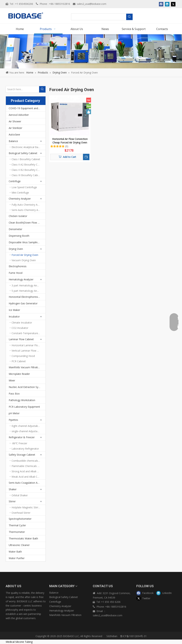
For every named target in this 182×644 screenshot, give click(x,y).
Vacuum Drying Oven (24, 260)
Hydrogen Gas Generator (23, 303)
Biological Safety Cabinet (23, 153)
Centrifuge (15, 181)
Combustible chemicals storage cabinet (29, 461)
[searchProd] (99, 17)
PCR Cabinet (19, 361)
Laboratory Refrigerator (25, 449)
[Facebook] (145, 593)
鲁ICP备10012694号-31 (133, 636)
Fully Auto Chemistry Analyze (28, 205)
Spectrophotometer (20, 519)
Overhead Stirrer (21, 513)
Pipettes (13, 420)
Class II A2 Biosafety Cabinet (28, 165)
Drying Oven (16, 249)
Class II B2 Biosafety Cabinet (28, 170)
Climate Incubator (22, 323)
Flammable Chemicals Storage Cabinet (29, 466)
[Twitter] (145, 598)
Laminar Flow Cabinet (21, 339)
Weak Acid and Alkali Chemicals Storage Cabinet (29, 477)
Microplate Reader (19, 374)
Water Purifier (17, 558)
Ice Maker (14, 310)
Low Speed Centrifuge (24, 187)
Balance (13, 141)
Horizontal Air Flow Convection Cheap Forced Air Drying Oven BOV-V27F (70, 141)
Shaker (13, 489)
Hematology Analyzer (21, 279)
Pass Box (14, 394)
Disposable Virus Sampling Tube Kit (27, 242)
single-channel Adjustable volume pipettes (29, 431)
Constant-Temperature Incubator (29, 333)
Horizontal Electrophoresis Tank (27, 297)
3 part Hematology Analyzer (28, 285)
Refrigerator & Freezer (22, 437)
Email (100, 611)
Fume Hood (16, 273)
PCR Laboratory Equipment (24, 407)
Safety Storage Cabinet (22, 455)
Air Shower (15, 121)
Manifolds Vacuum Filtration (25, 367)
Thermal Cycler (17, 525)
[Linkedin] (165, 593)
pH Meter (14, 413)
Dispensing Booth (19, 236)
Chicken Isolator (18, 216)
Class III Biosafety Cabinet (27, 175)
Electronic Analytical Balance (28, 147)
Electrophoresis (18, 266)
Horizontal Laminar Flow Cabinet (29, 345)
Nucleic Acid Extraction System (26, 387)
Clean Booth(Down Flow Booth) (27, 223)
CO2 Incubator (20, 328)
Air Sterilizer (15, 128)
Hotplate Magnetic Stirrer (26, 507)
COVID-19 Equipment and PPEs (27, 108)
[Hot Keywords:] (129, 17)
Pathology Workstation (22, 400)
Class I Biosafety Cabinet (26, 159)
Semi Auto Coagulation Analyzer (27, 483)
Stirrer (12, 501)
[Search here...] (22, 89)
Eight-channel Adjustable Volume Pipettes (29, 426)
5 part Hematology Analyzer (28, 291)
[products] (91, 51)
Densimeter (15, 229)
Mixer (12, 380)
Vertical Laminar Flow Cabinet (29, 351)
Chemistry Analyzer (20, 199)
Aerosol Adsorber (19, 115)
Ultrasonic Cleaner (19, 545)
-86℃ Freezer (19, 443)
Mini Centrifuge (20, 193)
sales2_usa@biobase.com (92, 4)
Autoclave (14, 134)
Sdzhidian (112, 636)
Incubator (14, 316)
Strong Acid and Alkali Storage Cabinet (29, 471)
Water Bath (15, 552)
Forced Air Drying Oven (25, 255)
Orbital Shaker (20, 495)
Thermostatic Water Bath (23, 538)
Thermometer (17, 532)
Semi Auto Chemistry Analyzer (29, 210)
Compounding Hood (23, 356)
